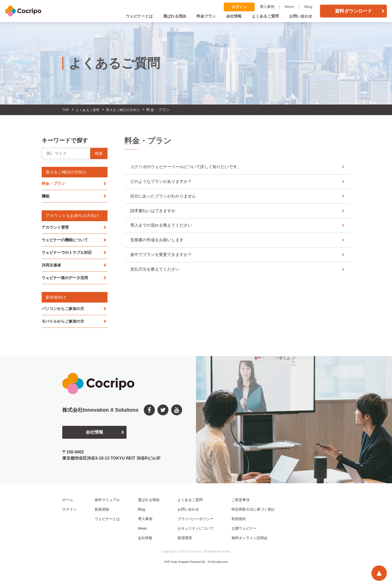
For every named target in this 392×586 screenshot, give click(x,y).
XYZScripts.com (218, 565)
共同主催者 (52, 267)
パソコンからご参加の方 (64, 311)
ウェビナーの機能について (66, 241)
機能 (46, 197)
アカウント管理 (56, 228)
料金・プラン (54, 184)
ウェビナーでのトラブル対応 (68, 254)
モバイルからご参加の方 (64, 324)
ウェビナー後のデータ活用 (66, 280)
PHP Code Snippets (177, 565)
